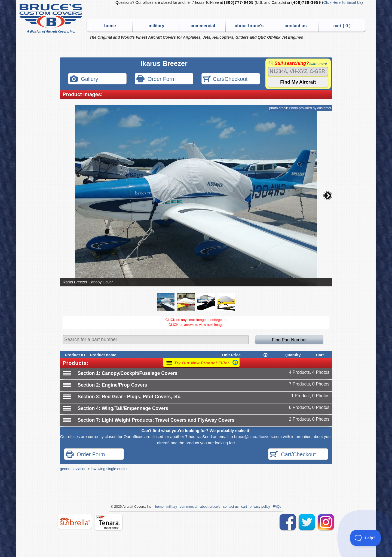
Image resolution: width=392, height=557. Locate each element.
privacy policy (260, 507)
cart (244, 507)
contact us (295, 26)
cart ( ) (342, 26)
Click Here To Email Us (342, 3)
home (110, 26)
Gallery (84, 79)
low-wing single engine (110, 469)
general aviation (73, 469)
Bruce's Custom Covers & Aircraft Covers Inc (52, 19)
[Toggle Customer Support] (366, 538)
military (157, 26)
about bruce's (249, 26)
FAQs (277, 507)
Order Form (156, 79)
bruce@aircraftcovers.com (258, 437)
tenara (108, 522)
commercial (203, 26)
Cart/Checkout (225, 79)
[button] (328, 195)
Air (125, 507)
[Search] (298, 71)
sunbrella (75, 521)
